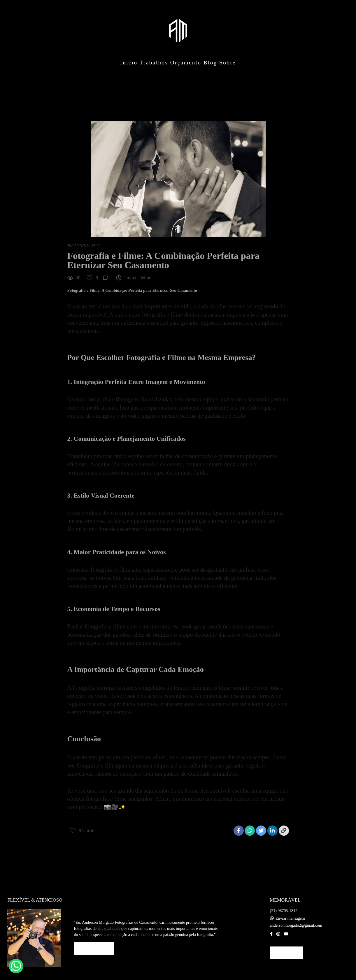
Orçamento (186, 63)
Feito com (178, 975)
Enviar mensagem (290, 911)
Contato (287, 945)
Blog (210, 63)
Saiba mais (94, 941)
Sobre (228, 63)
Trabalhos (154, 63)
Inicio (129, 63)
